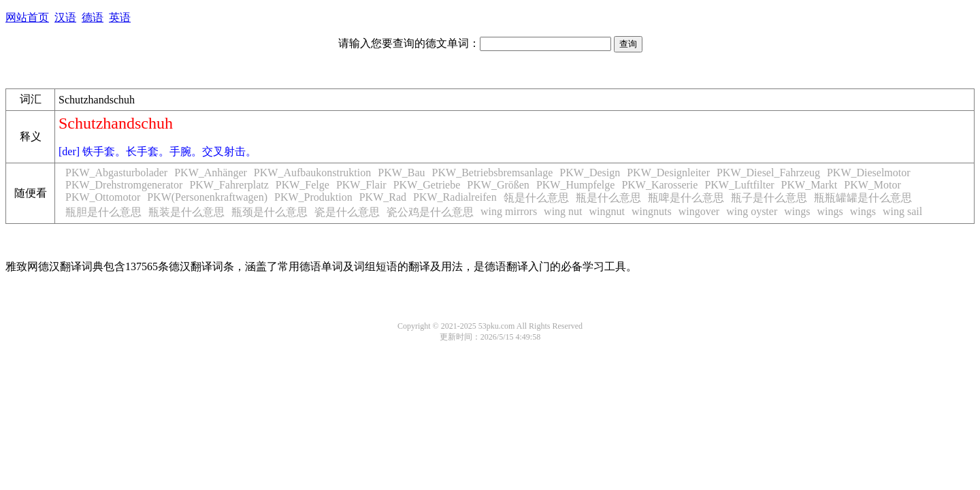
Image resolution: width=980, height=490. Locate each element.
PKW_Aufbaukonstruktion (312, 173)
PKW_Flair (361, 185)
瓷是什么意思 (347, 212)
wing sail (902, 211)
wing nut (563, 211)
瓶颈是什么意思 (269, 212)
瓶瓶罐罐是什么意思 (863, 198)
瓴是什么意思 (536, 198)
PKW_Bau (401, 173)
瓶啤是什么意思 (686, 198)
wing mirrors (509, 211)
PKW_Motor (872, 185)
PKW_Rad (383, 197)
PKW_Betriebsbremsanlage (493, 173)
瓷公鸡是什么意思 (430, 212)
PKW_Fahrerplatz (229, 185)
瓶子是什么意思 (769, 198)
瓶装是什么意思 (186, 212)
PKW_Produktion (313, 197)
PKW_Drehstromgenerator (124, 185)
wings (797, 211)
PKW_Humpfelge (576, 185)
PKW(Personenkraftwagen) (207, 197)
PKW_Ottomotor (103, 197)
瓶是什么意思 (608, 198)
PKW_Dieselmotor (869, 173)
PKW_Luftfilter (739, 185)
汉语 (65, 17)
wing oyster (752, 211)
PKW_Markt (810, 185)
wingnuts (652, 211)
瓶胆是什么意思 (103, 212)
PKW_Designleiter (668, 173)
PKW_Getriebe (427, 185)
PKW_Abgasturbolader (116, 173)
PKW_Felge (303, 185)
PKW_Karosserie (659, 185)
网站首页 (27, 17)
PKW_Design (590, 173)
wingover (699, 211)
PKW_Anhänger (211, 173)
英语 (120, 17)
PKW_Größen (498, 185)
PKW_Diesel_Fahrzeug (768, 173)
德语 (93, 17)
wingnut (607, 211)
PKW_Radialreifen (455, 197)
